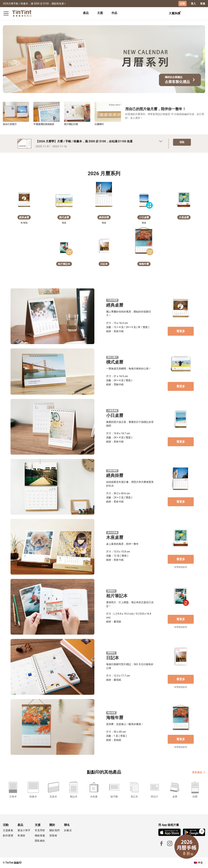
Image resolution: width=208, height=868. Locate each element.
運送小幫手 (24, 830)
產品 (86, 13)
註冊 (182, 4)
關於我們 (55, 830)
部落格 (53, 835)
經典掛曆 (115, 476)
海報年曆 (115, 717)
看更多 (181, 331)
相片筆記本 (117, 596)
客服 (203, 4)
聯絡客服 (40, 835)
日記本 (113, 658)
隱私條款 (40, 841)
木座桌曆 (115, 537)
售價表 (21, 835)
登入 (193, 4)
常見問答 (40, 830)
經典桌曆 (115, 305)
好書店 (68, 830)
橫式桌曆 (115, 362)
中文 (200, 862)
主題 (100, 13)
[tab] (86, 13)
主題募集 (8, 830)
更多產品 (199, 772)
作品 (114, 13)
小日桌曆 (115, 416)
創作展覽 (8, 835)
